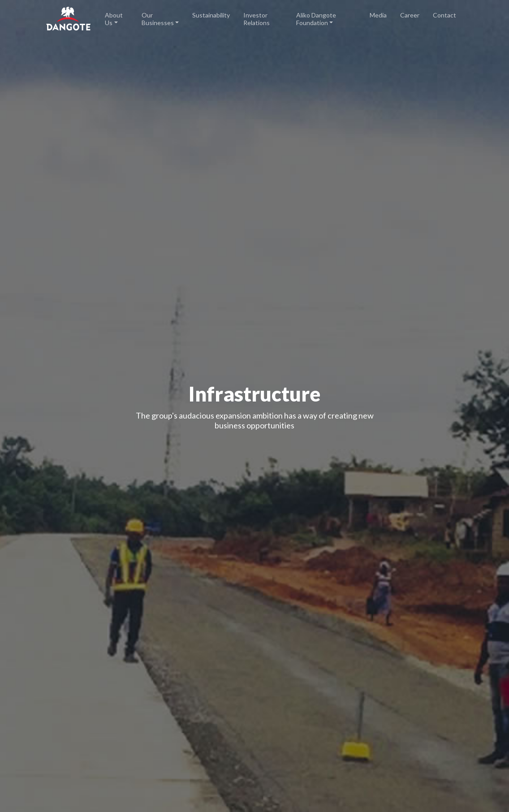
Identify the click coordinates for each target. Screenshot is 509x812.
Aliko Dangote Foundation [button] (316, 19)
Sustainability (211, 15)
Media (378, 15)
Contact (444, 15)
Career (410, 15)
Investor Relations (257, 19)
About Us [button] (114, 19)
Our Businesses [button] (158, 19)
